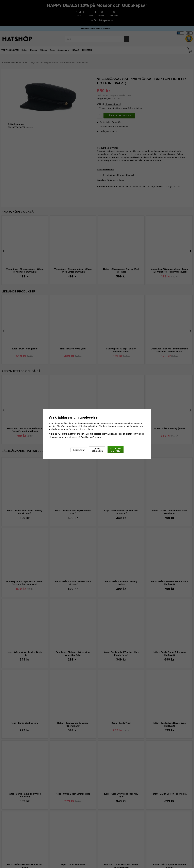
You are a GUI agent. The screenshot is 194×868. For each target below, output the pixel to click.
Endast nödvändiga (97, 450)
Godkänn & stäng (116, 450)
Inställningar (79, 450)
